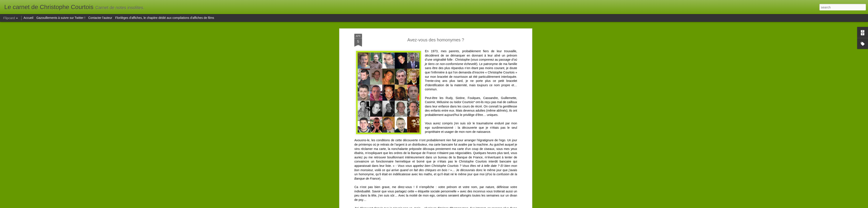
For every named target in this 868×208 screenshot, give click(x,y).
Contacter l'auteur (100, 18)
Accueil (28, 18)
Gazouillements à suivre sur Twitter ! (61, 18)
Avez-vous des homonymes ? (436, 40)
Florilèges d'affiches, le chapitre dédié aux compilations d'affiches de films (165, 18)
